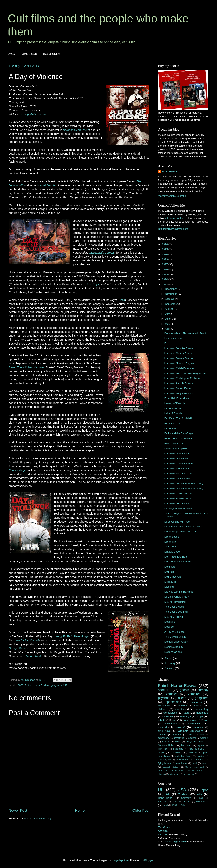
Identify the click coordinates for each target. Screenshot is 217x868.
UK (65, 685)
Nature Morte (34, 656)
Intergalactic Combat (102, 253)
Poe (202, 735)
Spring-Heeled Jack (195, 767)
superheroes (190, 720)
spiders (192, 738)
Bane (12, 367)
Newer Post (18, 810)
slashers (168, 716)
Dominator (170, 567)
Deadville (170, 622)
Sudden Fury (17, 470)
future (186, 713)
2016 (165, 269)
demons (183, 706)
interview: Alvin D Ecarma (179, 383)
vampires (194, 694)
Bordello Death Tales (76, 130)
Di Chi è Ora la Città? (177, 597)
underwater (189, 774)
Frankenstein (194, 724)
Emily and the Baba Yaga (179, 433)
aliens (182, 698)
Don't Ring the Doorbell (178, 562)
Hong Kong (165, 798)
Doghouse (170, 582)
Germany (186, 798)
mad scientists (196, 749)
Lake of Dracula (174, 413)
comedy (203, 690)
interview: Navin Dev (176, 458)
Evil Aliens (170, 428)
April (168, 329)
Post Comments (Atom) (38, 818)
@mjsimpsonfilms (175, 218)
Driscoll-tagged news (175, 842)
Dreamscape (172, 537)
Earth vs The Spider (176, 448)
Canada (176, 802)
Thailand (183, 794)
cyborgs (177, 735)
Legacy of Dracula (175, 403)
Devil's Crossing (174, 617)
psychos (164, 698)
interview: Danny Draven (178, 454)
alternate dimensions (191, 731)
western (205, 738)
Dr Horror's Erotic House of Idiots (183, 527)
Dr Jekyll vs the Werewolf (179, 509)
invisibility (178, 749)
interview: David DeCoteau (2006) (184, 489)
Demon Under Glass (176, 642)
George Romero (19, 648)
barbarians (187, 745)
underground (174, 774)
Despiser (170, 627)
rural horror (181, 763)
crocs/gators (182, 760)
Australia (162, 802)
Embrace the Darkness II (179, 438)
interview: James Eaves (178, 388)
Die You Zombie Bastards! (179, 592)
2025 (165, 249)
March (169, 658)
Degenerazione (173, 652)
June (168, 319)
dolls (190, 735)
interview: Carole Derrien (179, 463)
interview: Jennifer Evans (179, 348)
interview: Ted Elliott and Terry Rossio (186, 373)
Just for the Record (27, 640)
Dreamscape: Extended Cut (180, 532)
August (169, 309)
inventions (163, 770)
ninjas (161, 752)
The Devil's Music (174, 607)
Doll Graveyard (173, 577)
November (171, 294)
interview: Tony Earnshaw (179, 393)
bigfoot (201, 745)
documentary (201, 709)
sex (174, 720)
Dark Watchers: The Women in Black (185, 333)
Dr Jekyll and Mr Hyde (177, 522)
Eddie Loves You (174, 443)
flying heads (164, 763)
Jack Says (93, 284)
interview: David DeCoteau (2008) (184, 483)
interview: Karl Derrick (177, 468)
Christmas (171, 724)
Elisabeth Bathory (171, 767)
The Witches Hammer (31, 367)
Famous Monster (174, 338)
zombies (172, 694)
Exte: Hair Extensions (177, 398)
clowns (166, 742)
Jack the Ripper (183, 756)
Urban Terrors (29, 54)
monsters (180, 709)
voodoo (193, 752)
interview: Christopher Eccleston (183, 378)
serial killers (165, 706)
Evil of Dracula (173, 408)
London (201, 756)
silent (178, 742)
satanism (198, 727)
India (199, 794)
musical (162, 727)
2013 (165, 284)
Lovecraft (180, 727)
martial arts (202, 713)
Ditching (169, 587)
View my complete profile (172, 196)
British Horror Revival (37, 685)
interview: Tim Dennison (178, 473)
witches (198, 706)
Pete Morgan (82, 636)
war (206, 720)
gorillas (162, 734)
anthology (185, 716)
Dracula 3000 (172, 552)
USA (182, 790)
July (168, 314)
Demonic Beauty (174, 647)
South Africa (202, 802)
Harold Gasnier (47, 185)
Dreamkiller (171, 542)
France (188, 802)
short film (165, 690)
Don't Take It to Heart (176, 557)
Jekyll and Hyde (195, 742)
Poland (184, 805)
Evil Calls (163, 834)
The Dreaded (172, 547)
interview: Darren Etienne (179, 358)
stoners (161, 774)
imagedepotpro (120, 860)
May (168, 324)
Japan (204, 790)
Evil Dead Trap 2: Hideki (178, 418)
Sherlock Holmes (167, 745)
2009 (21, 685)
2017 (165, 264)
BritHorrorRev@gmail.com (173, 229)
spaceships (173, 702)
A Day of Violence (175, 632)
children (162, 709)
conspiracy (164, 738)
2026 (165, 244)
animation (196, 702)
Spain (201, 798)
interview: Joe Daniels (177, 504)
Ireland (165, 805)
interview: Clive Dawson (178, 493)
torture (205, 763)
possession (177, 752)
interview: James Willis (177, 478)
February (171, 663)
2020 (165, 254)
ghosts (184, 690)
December (171, 289)
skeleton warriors (197, 770)
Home (12, 54)
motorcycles (178, 770)
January (170, 668)
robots (162, 720)
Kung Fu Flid (63, 636)
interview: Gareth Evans (178, 353)
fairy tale (163, 749)
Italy (168, 794)
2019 (165, 259)
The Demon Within (175, 637)
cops (200, 716)
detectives (179, 738)
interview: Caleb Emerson (179, 368)
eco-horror (199, 760)
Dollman (169, 572)
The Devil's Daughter (176, 612)
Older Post (141, 810)
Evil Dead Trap (173, 423)
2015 (165, 274)
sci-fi (195, 763)
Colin (122, 300)
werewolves (170, 713)
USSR (174, 805)
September (172, 304)
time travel (165, 731)
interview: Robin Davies (178, 498)
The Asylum (164, 760)
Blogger (149, 860)
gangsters (56, 685)
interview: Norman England (180, 363)
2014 (165, 279)
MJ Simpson (169, 172)
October (170, 299)
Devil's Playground (175, 602)
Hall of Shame (51, 54)
